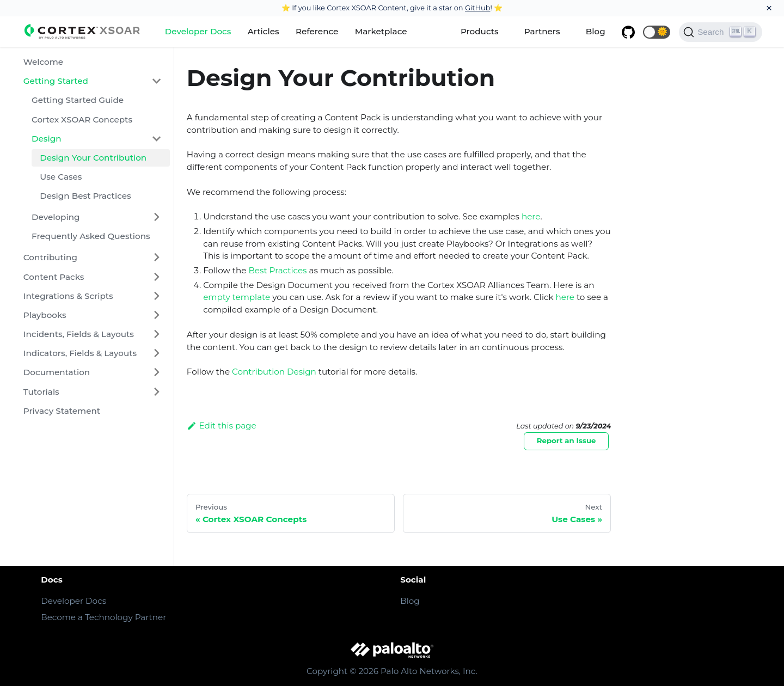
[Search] (721, 32)
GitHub (478, 8)
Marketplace (381, 31)
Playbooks (45, 315)
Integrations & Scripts (68, 296)
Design (47, 139)
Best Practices (277, 270)
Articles (264, 31)
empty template (237, 297)
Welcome (43, 62)
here (531, 216)
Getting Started (56, 81)
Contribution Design (274, 372)
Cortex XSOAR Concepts (82, 120)
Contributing (50, 257)
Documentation (57, 372)
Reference (317, 31)
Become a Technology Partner (103, 617)
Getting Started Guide (78, 100)
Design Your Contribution (93, 158)
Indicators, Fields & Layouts (80, 353)
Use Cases (61, 177)
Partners (542, 31)
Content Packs (54, 277)
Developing (56, 217)
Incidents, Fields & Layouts (79, 334)
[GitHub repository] (628, 32)
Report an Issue (566, 440)
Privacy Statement (62, 411)
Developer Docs (198, 31)
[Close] (769, 8)
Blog (596, 31)
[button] (657, 32)
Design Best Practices (85, 196)
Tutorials (41, 392)
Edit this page (222, 425)
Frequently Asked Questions (91, 236)
